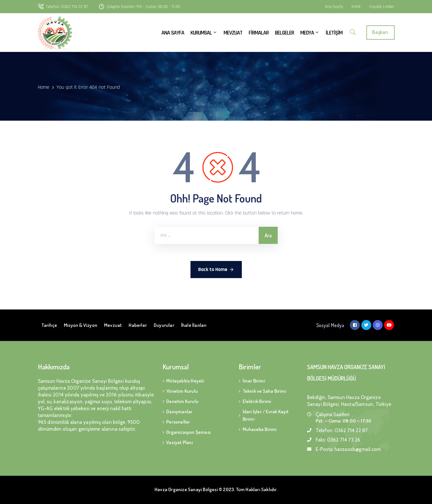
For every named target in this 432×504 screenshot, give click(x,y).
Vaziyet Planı (180, 442)
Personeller (178, 422)
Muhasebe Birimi (260, 429)
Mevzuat (113, 325)
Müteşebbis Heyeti (185, 381)
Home (44, 87)
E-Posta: (348, 449)
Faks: (338, 440)
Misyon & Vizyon (81, 325)
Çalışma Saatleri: (333, 414)
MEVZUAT (233, 33)
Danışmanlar (179, 411)
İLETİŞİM (334, 33)
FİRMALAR (259, 33)
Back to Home (216, 270)
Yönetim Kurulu (182, 391)
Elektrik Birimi (257, 401)
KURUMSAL (204, 33)
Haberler (138, 325)
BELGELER (284, 33)
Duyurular (164, 325)
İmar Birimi (254, 381)
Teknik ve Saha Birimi (264, 391)
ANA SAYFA (173, 33)
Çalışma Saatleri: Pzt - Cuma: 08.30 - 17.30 (143, 7)
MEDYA (310, 33)
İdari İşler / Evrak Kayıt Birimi (266, 415)
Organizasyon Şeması (188, 432)
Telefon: (342, 430)
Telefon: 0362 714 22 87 (67, 7)
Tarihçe (49, 325)
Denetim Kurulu (182, 401)
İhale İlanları (194, 325)
